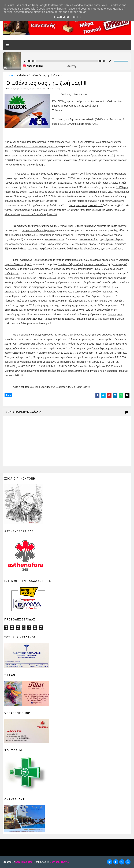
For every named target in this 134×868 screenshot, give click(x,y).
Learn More (62, 17)
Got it (77, 17)
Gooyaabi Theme (59, 862)
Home (10, 75)
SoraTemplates (24, 862)
